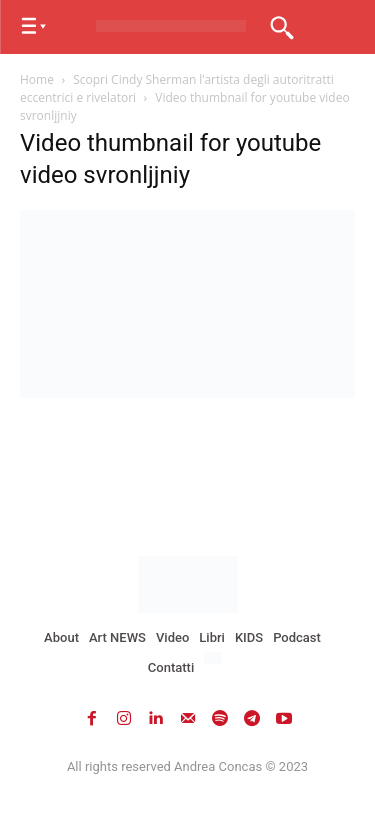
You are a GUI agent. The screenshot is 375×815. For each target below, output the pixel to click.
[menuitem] (215, 659)
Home (37, 79)
